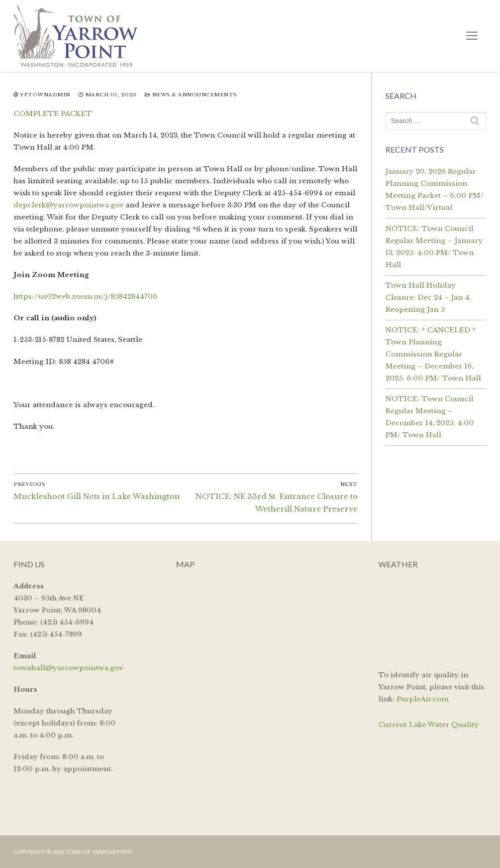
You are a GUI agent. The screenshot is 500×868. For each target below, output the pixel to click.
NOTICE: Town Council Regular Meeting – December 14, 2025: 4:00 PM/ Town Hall (430, 417)
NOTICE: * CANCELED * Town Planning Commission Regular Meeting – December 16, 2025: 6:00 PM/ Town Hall (433, 354)
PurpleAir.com (423, 699)
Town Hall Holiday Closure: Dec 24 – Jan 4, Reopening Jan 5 (428, 297)
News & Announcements (191, 95)
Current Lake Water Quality (429, 725)
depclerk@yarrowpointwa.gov (69, 205)
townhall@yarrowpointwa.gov (68, 668)
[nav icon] (472, 36)
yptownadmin (42, 95)
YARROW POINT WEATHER (432, 618)
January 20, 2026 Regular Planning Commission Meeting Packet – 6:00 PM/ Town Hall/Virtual (434, 190)
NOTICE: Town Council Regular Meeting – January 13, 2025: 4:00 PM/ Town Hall (434, 247)
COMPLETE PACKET (53, 114)
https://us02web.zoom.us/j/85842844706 (85, 296)
